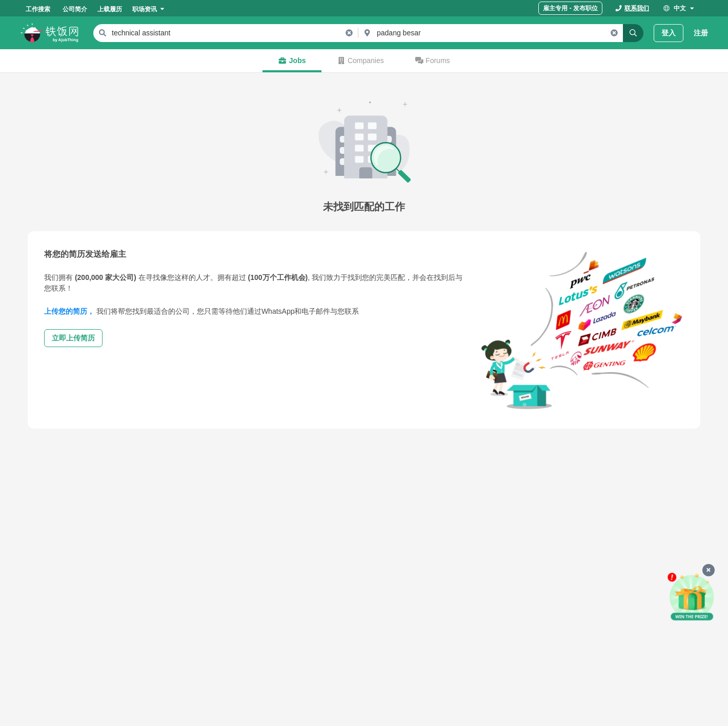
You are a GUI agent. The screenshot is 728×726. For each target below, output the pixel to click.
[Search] (633, 33)
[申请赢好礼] (692, 597)
